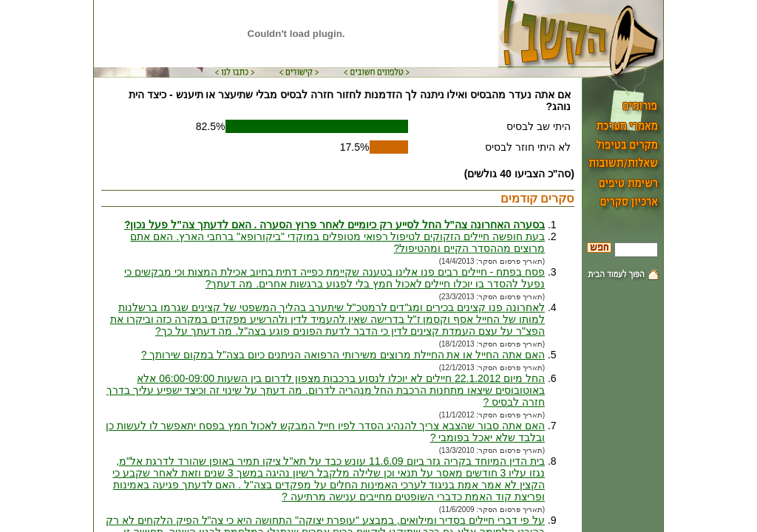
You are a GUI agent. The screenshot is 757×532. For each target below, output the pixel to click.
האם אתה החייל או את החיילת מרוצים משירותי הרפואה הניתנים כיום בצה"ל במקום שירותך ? (343, 355)
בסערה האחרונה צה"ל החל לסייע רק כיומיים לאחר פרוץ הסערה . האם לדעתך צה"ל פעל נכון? (335, 225)
